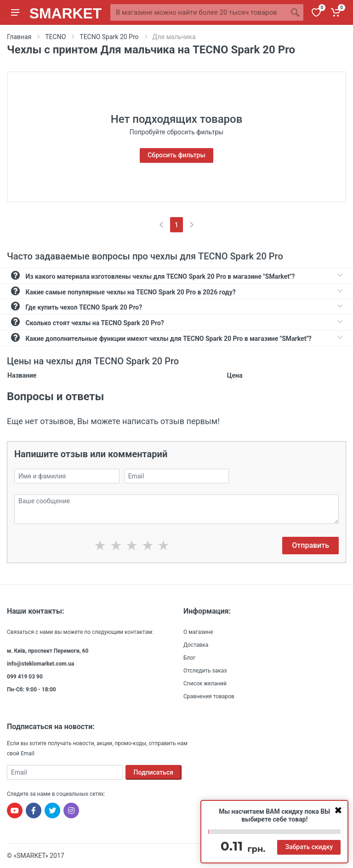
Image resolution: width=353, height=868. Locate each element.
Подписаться (154, 772)
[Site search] (199, 12)
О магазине (198, 632)
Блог (189, 658)
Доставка (196, 645)
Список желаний (205, 684)
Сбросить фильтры (176, 155)
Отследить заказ (205, 671)
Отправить (310, 545)
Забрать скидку (309, 847)
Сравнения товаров (209, 696)
